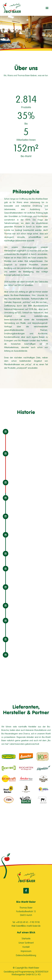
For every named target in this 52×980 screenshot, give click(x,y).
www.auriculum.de (13, 320)
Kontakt (26, 947)
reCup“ (29, 364)
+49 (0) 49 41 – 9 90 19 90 (28, 922)
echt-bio (26, 302)
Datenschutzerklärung (26, 955)
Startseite (26, 938)
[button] (47, 8)
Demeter (8, 302)
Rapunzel (17, 302)
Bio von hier (41, 302)
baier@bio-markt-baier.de (28, 926)
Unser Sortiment (26, 943)
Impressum (26, 951)
